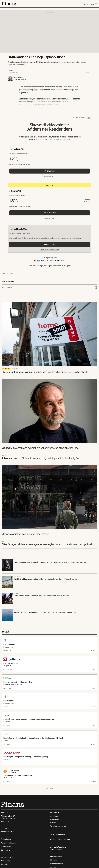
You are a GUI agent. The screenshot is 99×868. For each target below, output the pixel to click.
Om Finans (54, 816)
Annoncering (5, 861)
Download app (6, 850)
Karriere (53, 823)
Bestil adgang (66, 266)
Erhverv (12, 71)
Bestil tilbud (49, 245)
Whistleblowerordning (58, 826)
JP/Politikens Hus (7, 832)
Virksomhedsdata (57, 864)
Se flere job (49, 789)
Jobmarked (5, 864)
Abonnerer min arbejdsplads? (49, 250)
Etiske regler (55, 819)
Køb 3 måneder (49, 171)
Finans (4, 455)
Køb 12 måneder (49, 213)
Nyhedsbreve (6, 847)
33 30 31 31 (5, 822)
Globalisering (7, 287)
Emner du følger (49, 295)
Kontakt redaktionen (8, 843)
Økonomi (15, 369)
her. (69, 140)
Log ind (89, 118)
